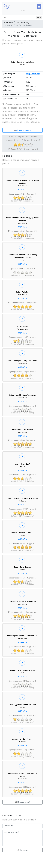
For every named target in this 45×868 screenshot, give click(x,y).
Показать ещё (23, 802)
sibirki (23, 11)
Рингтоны (9, 22)
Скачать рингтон (22, 130)
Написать (22, 850)
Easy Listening (22, 22)
